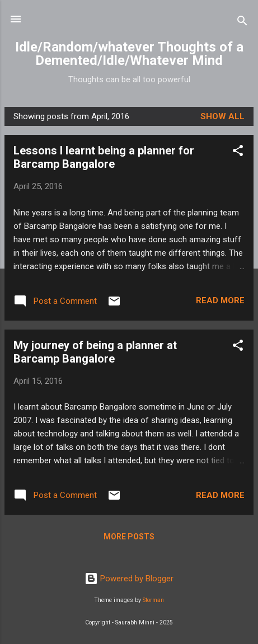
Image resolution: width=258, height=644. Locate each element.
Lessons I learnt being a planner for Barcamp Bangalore (104, 157)
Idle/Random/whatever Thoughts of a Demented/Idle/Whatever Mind (129, 54)
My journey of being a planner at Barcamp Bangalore (95, 352)
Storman (153, 600)
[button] (238, 152)
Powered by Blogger (129, 579)
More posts (129, 537)
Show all (222, 116)
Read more (220, 300)
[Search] (242, 23)
